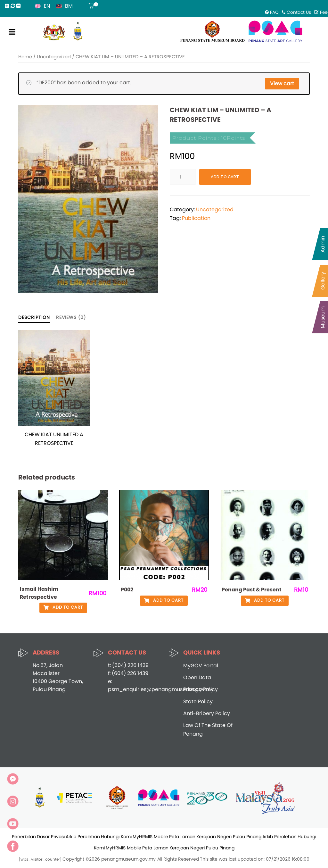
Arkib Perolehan (83, 837)
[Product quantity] (183, 177)
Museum (323, 317)
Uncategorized (54, 57)
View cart (282, 83)
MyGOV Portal (201, 666)
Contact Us (296, 12)
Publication (196, 218)
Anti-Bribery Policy (207, 713)
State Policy (198, 701)
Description (34, 317)
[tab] (34, 317)
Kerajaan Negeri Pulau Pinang (229, 837)
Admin (323, 244)
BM (69, 6)
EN (47, 6)
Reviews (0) (71, 317)
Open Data (197, 677)
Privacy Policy (201, 689)
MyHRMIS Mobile (150, 837)
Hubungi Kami (116, 837)
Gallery (323, 281)
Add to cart (225, 177)
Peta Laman (182, 837)
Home (25, 57)
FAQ (272, 12)
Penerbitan (24, 837)
